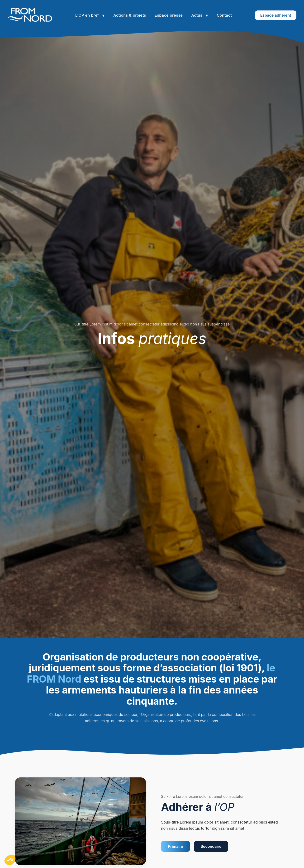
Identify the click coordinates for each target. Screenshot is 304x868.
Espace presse (169, 15)
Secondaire (211, 846)
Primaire (176, 846)
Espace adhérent (276, 15)
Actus (197, 15)
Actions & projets (130, 15)
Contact (224, 15)
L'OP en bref (88, 15)
